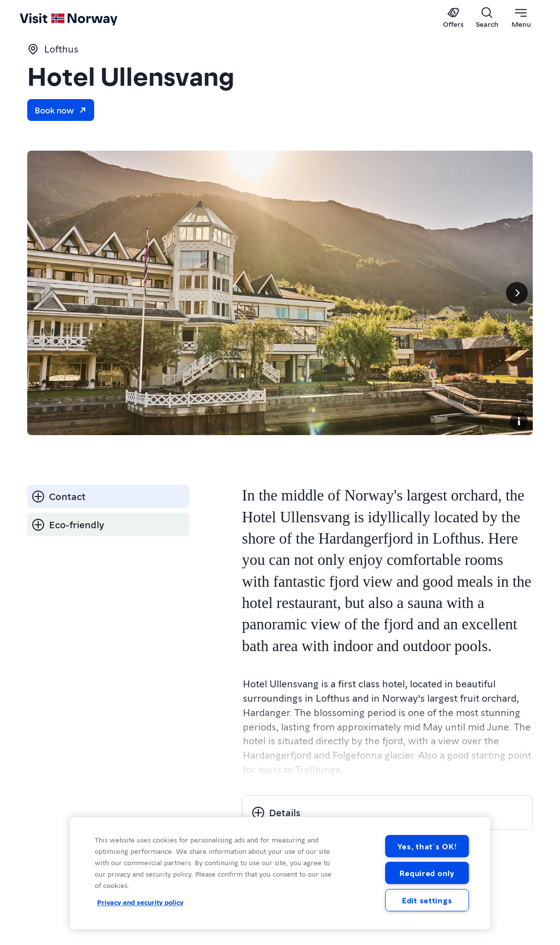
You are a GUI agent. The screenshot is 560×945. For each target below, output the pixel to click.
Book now (61, 110)
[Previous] (43, 293)
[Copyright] (519, 421)
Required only (427, 873)
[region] (280, 873)
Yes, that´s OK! (427, 846)
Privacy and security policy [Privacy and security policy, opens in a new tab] (140, 902)
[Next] (517, 293)
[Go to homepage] (38, 18)
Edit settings (427, 900)
